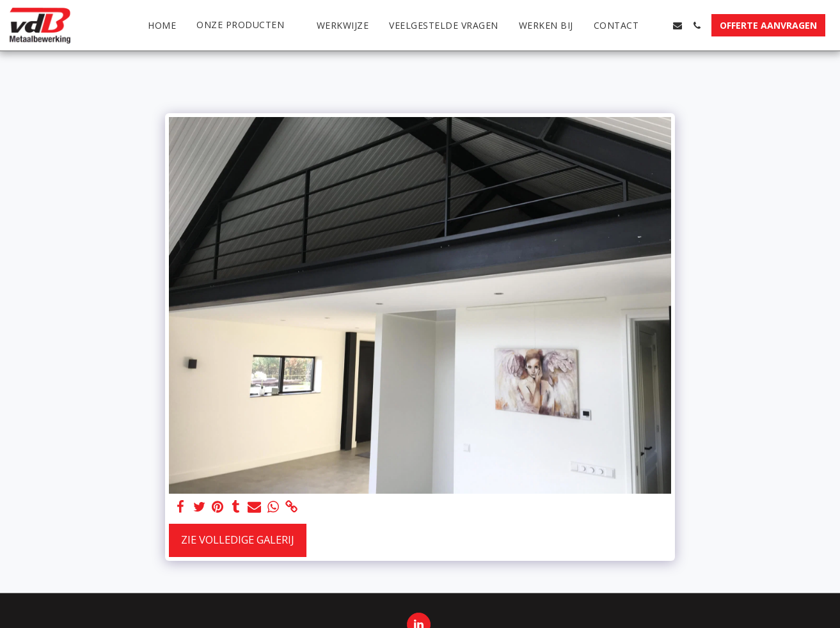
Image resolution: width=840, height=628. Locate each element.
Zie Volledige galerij (238, 539)
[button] (246, 25)
